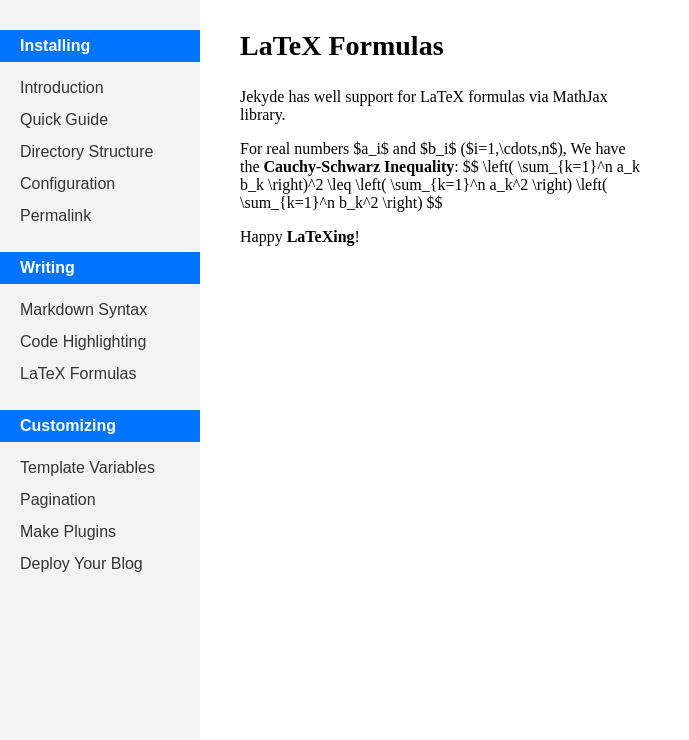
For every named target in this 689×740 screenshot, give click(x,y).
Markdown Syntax (83, 309)
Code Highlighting (83, 341)
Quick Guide (64, 119)
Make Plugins (68, 531)
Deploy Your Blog (81, 563)
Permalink (55, 215)
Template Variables (87, 467)
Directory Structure (86, 151)
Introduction (62, 87)
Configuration (67, 183)
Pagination (58, 499)
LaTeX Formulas (78, 373)
